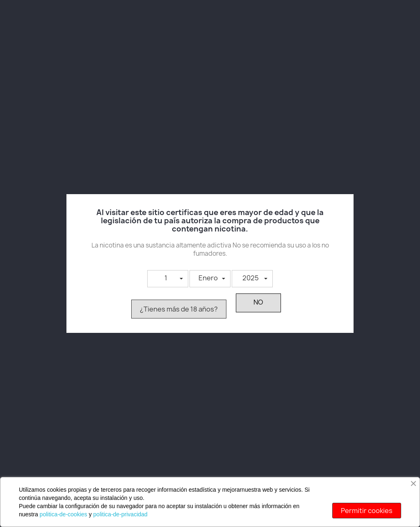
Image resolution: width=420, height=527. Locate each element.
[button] (168, 279)
